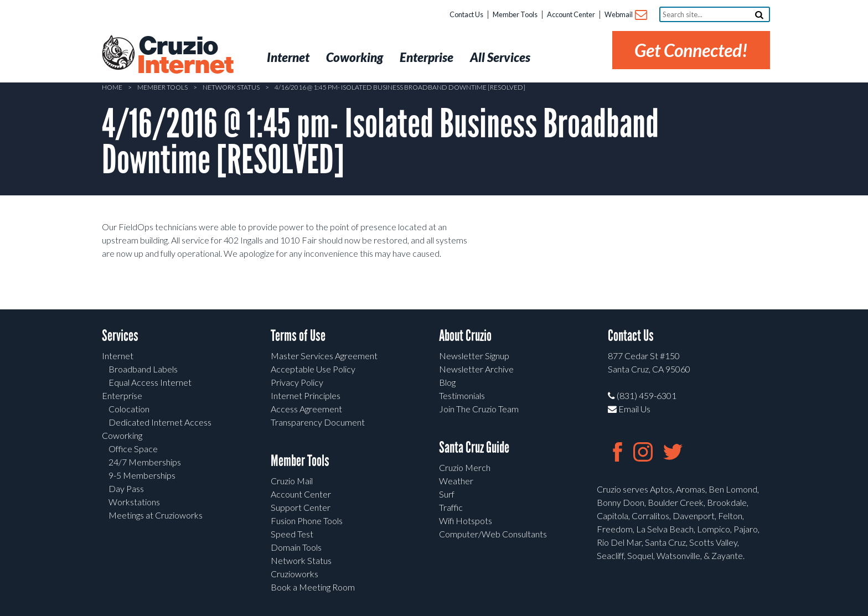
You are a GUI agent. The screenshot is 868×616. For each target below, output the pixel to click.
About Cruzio (465, 336)
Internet (118, 356)
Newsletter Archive (476, 369)
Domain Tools (296, 547)
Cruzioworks (294, 574)
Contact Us (466, 14)
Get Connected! (691, 50)
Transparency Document (318, 422)
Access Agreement (306, 409)
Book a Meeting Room (313, 587)
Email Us (629, 409)
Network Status (231, 87)
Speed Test (292, 534)
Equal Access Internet (150, 382)
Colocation (129, 409)
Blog (447, 382)
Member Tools (515, 14)
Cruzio (185, 56)
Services (120, 336)
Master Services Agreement (324, 356)
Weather (456, 481)
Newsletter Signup (474, 356)
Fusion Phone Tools (307, 521)
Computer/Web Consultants (493, 534)
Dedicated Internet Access (160, 422)
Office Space (133, 449)
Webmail (625, 15)
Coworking (122, 435)
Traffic (451, 507)
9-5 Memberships (142, 475)
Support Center (301, 507)
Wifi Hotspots (466, 521)
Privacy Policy (297, 382)
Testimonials (462, 395)
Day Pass (126, 488)
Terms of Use (298, 336)
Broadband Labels (143, 369)
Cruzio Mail (292, 481)
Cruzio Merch (465, 467)
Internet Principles (306, 395)
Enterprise (122, 395)
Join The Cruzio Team (479, 409)
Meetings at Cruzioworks (156, 515)
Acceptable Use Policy (313, 369)
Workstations (134, 502)
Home (112, 87)
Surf (447, 494)
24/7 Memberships (145, 462)
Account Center (571, 14)
